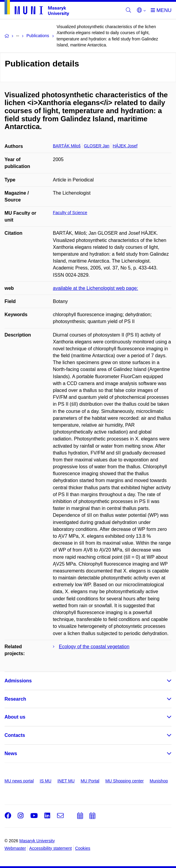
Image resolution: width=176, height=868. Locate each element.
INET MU (66, 781)
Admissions (18, 681)
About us (15, 717)
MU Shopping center (125, 781)
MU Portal (90, 781)
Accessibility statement (50, 848)
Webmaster (15, 848)
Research (15, 699)
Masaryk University (37, 841)
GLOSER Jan (97, 146)
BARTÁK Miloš (67, 146)
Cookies (83, 848)
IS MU (46, 781)
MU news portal (19, 781)
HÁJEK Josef (125, 146)
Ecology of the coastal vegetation (94, 647)
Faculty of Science (70, 213)
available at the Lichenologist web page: (96, 288)
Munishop (159, 781)
